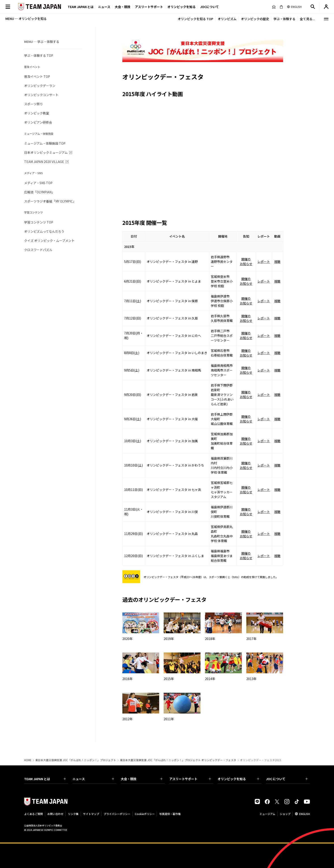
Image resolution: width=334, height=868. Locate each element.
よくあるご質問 (33, 814)
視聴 (277, 262)
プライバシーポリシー (117, 814)
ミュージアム (267, 814)
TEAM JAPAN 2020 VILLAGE (44, 162)
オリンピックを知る (182, 7)
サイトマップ (91, 814)
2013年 (251, 679)
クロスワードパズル (38, 250)
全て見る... (307, 19)
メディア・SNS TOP (38, 183)
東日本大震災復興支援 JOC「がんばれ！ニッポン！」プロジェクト (76, 760)
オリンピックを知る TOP (195, 19)
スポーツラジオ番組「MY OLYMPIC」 (50, 201)
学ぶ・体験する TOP (39, 55)
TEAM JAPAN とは (45, 779)
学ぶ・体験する (284, 19)
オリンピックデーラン (40, 86)
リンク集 (73, 814)
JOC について (287, 779)
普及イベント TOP (37, 76)
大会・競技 (142, 779)
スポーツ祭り (33, 104)
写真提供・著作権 (170, 814)
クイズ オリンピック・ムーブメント (49, 241)
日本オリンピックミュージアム (46, 152)
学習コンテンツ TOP (39, 222)
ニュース (104, 7)
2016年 (127, 679)
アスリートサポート (149, 7)
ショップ (285, 814)
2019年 (169, 639)
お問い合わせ (55, 814)
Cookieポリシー (145, 814)
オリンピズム (227, 19)
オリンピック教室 (37, 113)
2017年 (251, 639)
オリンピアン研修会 (38, 122)
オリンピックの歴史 (255, 19)
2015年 (169, 679)
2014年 (210, 679)
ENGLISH (305, 814)
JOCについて (209, 7)
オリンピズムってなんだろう (44, 231)
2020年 (127, 639)
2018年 (210, 639)
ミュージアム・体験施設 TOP (45, 143)
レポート (264, 262)
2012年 (127, 719)
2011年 (169, 719)
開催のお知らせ (246, 261)
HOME (28, 760)
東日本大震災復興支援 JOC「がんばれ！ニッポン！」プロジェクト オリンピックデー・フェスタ (178, 760)
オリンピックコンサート (41, 95)
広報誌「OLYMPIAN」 (39, 192)
